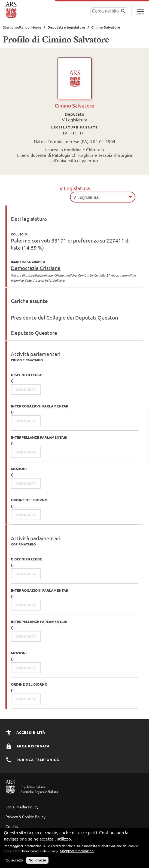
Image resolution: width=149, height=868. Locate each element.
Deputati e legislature (66, 27)
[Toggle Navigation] (140, 11)
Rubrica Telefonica (32, 760)
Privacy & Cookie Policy (25, 817)
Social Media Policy (22, 807)
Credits (12, 826)
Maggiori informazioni (77, 853)
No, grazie (37, 862)
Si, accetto (14, 862)
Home (36, 27)
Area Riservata (28, 746)
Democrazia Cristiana (36, 268)
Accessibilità (25, 732)
